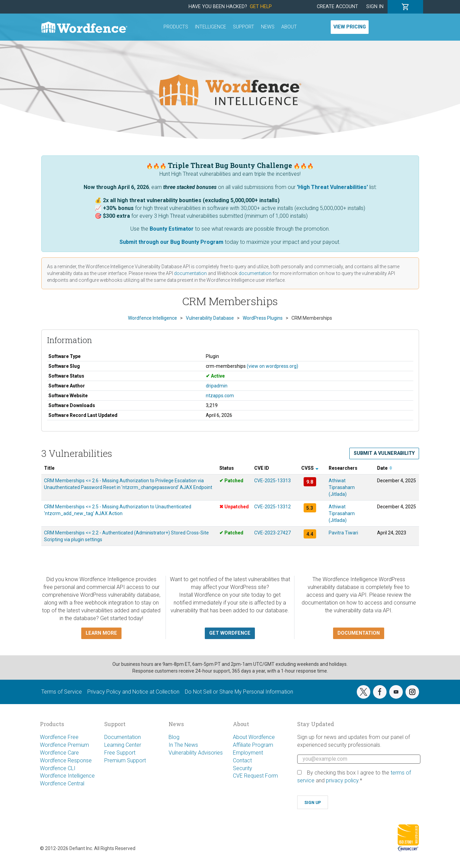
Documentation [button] (359, 633)
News (268, 27)
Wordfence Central (62, 784)
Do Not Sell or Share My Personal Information (239, 692)
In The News (183, 745)
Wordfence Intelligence (67, 776)
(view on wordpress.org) (272, 366)
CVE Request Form (255, 776)
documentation (190, 273)
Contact (242, 760)
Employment (248, 753)
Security (243, 768)
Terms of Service (62, 692)
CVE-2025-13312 (272, 507)
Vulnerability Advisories (196, 753)
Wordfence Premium (64, 745)
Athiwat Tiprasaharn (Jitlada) (342, 487)
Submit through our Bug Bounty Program (171, 242)
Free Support (120, 753)
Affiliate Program (253, 745)
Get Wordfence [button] (230, 633)
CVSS (310, 468)
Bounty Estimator (172, 229)
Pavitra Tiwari (343, 533)
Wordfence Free (59, 737)
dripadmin (217, 386)
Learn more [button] (101, 633)
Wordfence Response (66, 760)
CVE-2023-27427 (272, 533)
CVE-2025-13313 (272, 481)
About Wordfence (254, 737)
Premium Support (125, 760)
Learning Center (123, 745)
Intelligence (211, 27)
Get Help (261, 7)
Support (244, 27)
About (289, 27)
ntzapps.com (220, 396)
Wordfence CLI (58, 768)
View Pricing (350, 27)
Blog (174, 737)
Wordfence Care (59, 753)
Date (385, 468)
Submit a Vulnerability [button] (384, 453)
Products (176, 27)
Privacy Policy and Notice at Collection (133, 692)
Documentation (123, 737)
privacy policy (342, 780)
